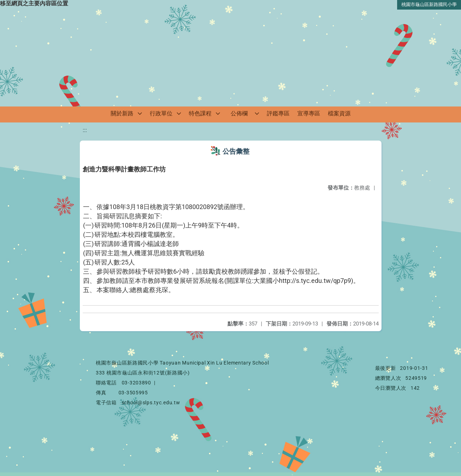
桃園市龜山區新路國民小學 (429, 4)
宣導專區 (309, 113)
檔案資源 (339, 113)
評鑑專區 (278, 113)
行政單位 (161, 113)
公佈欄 (239, 113)
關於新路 (122, 113)
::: (85, 130)
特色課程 (200, 113)
